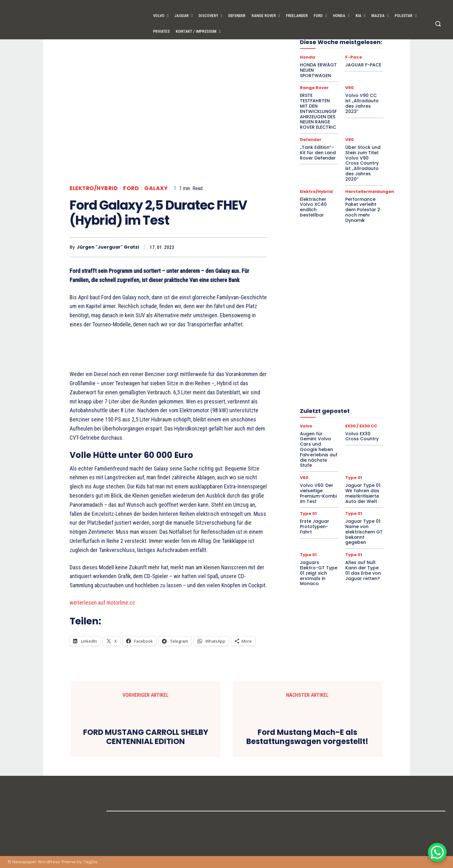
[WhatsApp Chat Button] (437, 852)
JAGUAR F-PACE (363, 65)
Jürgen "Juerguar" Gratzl (108, 247)
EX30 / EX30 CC (361, 426)
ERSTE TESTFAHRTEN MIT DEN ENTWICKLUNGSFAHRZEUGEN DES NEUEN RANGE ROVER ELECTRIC (318, 111)
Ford (131, 188)
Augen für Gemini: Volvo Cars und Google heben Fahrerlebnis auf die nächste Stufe (319, 450)
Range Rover (314, 88)
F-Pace (354, 57)
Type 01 (354, 478)
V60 (304, 478)
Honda (307, 57)
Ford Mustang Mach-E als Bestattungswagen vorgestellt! (307, 737)
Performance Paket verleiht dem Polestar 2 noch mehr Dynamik (363, 210)
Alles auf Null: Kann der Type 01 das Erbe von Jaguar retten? (363, 570)
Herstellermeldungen (370, 192)
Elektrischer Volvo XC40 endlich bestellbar (313, 207)
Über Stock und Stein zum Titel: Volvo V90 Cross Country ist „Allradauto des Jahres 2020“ (363, 163)
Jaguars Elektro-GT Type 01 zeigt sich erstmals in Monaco (319, 573)
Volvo (306, 426)
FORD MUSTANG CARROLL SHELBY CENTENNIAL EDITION (146, 737)
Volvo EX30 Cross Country (362, 436)
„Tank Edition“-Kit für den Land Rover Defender (318, 153)
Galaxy (156, 188)
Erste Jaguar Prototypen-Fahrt (315, 527)
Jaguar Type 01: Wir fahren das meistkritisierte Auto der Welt (363, 493)
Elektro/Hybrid (94, 188)
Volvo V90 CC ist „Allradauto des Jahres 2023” (362, 103)
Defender (311, 140)
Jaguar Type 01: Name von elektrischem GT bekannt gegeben (364, 532)
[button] (438, 24)
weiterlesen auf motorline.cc (102, 603)
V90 (350, 88)
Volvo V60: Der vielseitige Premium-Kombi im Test (318, 493)
